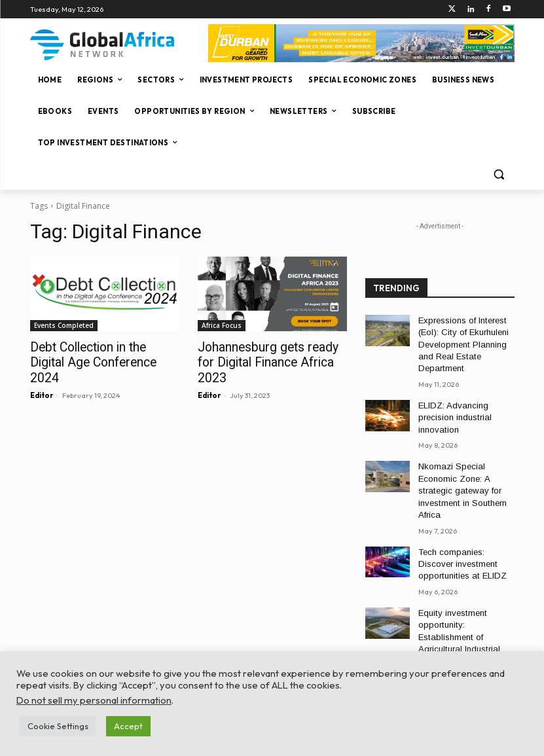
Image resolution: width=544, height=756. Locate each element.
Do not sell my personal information (94, 700)
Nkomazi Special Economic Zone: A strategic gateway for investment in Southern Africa (460, 479)
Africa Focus (222, 325)
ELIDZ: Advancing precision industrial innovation (452, 411)
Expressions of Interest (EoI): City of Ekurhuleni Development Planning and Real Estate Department (460, 342)
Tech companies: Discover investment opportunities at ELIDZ (466, 549)
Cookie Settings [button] (58, 726)
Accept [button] (128, 726)
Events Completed (64, 325)
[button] (499, 174)
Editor (42, 378)
